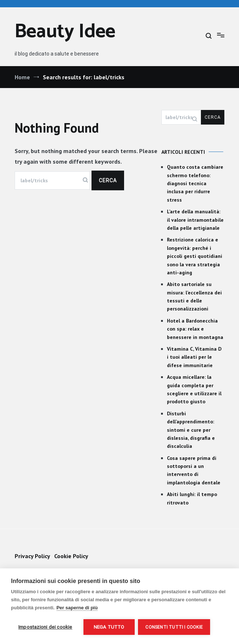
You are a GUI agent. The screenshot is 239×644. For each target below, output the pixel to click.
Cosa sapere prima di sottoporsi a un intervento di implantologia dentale (194, 470)
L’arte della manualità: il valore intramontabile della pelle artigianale (195, 220)
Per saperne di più (77, 608)
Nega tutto (109, 627)
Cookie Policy (71, 556)
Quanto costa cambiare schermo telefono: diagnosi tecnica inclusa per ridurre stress (195, 183)
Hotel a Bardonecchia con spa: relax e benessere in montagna (195, 329)
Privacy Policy (32, 556)
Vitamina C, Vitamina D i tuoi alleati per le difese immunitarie (194, 357)
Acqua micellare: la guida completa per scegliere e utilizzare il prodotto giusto (194, 389)
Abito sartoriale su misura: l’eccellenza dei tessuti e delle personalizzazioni (194, 296)
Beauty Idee (65, 32)
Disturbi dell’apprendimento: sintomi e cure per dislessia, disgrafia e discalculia (191, 430)
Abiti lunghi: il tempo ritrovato (192, 498)
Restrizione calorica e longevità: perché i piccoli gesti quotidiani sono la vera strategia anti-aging (195, 256)
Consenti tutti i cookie (174, 627)
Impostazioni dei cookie (45, 627)
